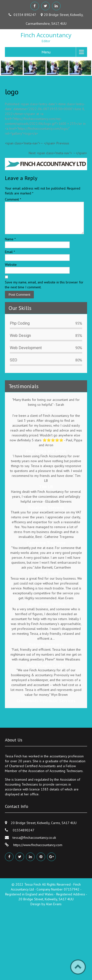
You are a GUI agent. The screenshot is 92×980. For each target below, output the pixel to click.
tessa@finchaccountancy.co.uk (34, 843)
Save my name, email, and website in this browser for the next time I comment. (44, 291)
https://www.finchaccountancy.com (37, 851)
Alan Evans (54, 910)
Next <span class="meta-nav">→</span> (58, 153)
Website (11, 270)
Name (10, 245)
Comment (13, 199)
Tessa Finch (33, 890)
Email (10, 258)
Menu (46, 52)
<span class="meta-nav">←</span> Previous (37, 143)
